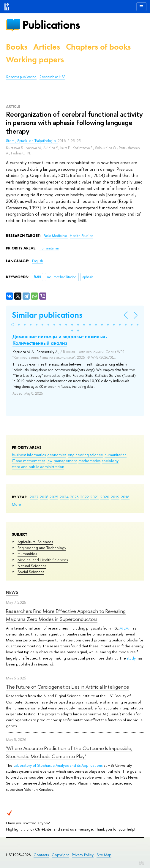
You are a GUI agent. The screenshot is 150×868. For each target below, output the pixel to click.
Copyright (60, 855)
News (12, 592)
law (49, 461)
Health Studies (82, 236)
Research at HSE (52, 77)
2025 (54, 497)
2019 (115, 497)
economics (57, 455)
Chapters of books (98, 47)
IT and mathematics (29, 461)
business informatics (29, 455)
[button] (13, 325)
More (16, 504)
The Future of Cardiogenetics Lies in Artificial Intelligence (68, 687)
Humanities (27, 554)
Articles (47, 47)
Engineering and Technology (42, 548)
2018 (125, 497)
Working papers (35, 60)
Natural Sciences (32, 566)
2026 (44, 497)
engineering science (85, 455)
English (38, 261)
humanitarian (116, 455)
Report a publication (21, 77)
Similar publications (47, 315)
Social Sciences (31, 572)
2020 (105, 497)
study (131, 658)
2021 (95, 497)
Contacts (41, 855)
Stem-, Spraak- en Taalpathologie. (32, 141)
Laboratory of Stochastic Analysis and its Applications (58, 765)
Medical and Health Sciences (43, 560)
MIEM (124, 628)
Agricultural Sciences (35, 542)
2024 (64, 497)
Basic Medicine (56, 236)
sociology (110, 461)
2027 (34, 497)
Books (17, 47)
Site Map (104, 855)
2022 (85, 497)
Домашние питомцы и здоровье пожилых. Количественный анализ (60, 340)
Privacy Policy (83, 855)
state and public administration (38, 467)
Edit (141, 862)
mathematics (89, 461)
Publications (51, 25)
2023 (74, 497)
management (65, 461)
